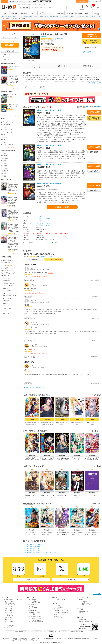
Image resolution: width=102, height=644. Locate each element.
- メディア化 (7, 619)
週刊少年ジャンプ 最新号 (47, 458)
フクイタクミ (6, 168)
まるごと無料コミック (8, 268)
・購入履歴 (31, 606)
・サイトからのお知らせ (35, 620)
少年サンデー (58, 16)
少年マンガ (44, 16)
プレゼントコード (8, 311)
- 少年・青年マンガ (9, 601)
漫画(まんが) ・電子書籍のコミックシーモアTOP (15, 16)
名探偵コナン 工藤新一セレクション (13, 106)
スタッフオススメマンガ (9, 296)
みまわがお (50, 424)
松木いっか (92, 497)
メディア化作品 (7, 291)
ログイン (94, 1)
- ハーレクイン (8, 614)
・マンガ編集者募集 (84, 603)
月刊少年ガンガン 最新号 (92, 458)
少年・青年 (14, 13)
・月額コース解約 (33, 611)
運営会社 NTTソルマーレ (82, 632)
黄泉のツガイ (77, 495)
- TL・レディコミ (9, 607)
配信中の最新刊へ (88, 52)
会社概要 (16, 632)
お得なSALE (6, 278)
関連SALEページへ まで (36, 94)
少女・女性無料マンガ (8, 270)
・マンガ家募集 (82, 601)
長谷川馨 (10, 202)
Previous (24, 409)
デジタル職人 (11, 204)
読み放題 (12, 1)
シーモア (5, 1)
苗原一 (59, 534)
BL (33, 13)
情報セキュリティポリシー (41, 632)
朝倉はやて (47, 497)
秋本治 (4, 173)
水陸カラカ (50, 534)
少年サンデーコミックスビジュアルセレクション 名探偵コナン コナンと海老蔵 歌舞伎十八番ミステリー (13, 81)
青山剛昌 (10, 108)
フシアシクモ (62, 424)
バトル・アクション (8, 130)
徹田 (52, 497)
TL (51, 13)
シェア (48, 243)
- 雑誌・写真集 (8, 610)
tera (42, 497)
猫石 (14, 232)
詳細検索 (5, 303)
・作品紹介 (81, 599)
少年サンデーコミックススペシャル (73, 16)
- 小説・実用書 (8, 612)
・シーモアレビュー (9, 627)
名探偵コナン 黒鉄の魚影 (13, 67)
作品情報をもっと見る (95, 83)
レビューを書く (46, 41)
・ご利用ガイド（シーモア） (61, 611)
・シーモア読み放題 (9, 625)
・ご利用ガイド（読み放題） (61, 613)
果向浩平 (10, 96)
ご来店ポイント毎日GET (9, 283)
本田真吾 (5, 156)
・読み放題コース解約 (34, 612)
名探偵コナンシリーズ (43, 225)
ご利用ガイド (6, 54)
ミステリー (34, 87)
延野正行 (44, 534)
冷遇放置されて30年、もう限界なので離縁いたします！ (13, 199)
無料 (26, 87)
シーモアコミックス (42, 13)
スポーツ (5, 137)
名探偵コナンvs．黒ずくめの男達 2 (49, 145)
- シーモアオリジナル (10, 616)
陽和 (93, 534)
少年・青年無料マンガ (8, 273)
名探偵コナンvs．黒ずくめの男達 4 (49, 184)
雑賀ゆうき (88, 534)
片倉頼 (92, 424)
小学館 (51, 16)
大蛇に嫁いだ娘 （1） (62, 423)
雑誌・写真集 (78, 13)
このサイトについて (66, 632)
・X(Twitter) (81, 613)
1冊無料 (62, 420)
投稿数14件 (52, 39)
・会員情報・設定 (33, 604)
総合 (5, 13)
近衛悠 (9, 191)
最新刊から (98, 107)
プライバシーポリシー (29, 632)
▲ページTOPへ (97, 594)
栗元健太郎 (5, 158)
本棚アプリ (6, 314)
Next (100, 410)
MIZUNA (34, 497)
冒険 (4, 135)
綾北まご (10, 217)
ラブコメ (5, 127)
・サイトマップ (57, 618)
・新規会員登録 (32, 599)
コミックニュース (8, 306)
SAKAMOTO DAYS (62, 495)
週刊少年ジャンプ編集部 (47, 460)
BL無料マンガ (6, 276)
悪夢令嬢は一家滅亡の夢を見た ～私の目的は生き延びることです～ (13, 187)
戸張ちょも (28, 497)
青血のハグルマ (11, 95)
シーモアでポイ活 (8, 286)
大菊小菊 (14, 191)
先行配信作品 (6, 281)
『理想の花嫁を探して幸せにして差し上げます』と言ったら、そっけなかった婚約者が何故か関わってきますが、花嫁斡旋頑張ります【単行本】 (13, 243)
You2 (77, 424)
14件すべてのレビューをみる (35, 388)
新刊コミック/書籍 (7, 260)
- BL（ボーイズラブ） (10, 605)
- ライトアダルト (9, 621)
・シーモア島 (57, 605)
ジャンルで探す (24, 8)
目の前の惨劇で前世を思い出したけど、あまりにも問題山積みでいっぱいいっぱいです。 (13, 227)
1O (17, 202)
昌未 (9, 219)
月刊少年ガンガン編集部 (92, 460)
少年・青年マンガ (35, 16)
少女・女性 (24, 13)
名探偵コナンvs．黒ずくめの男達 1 (49, 110)
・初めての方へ (57, 609)
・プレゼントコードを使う (35, 618)
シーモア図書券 (7, 308)
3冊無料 (32, 420)
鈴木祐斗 (62, 497)
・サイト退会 (32, 614)
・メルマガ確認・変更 (34, 603)
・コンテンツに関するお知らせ (37, 622)
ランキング (7, 265)
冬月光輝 (15, 217)
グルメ (4, 142)
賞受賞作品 (6, 288)
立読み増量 (47, 420)
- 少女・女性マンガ (9, 603)
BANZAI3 (64, 534)
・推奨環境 (56, 616)
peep (14, 202)
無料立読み (32, 455)
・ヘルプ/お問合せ (58, 607)
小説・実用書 (69, 13)
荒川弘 (4, 153)
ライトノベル (60, 13)
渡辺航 (4, 161)
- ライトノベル (8, 609)
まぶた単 (10, 232)
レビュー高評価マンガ (9, 298)
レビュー (20, 1)
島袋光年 (5, 176)
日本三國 (92, 495)
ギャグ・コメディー (8, 132)
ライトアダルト (97, 13)
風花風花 (27, 424)
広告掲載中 (43, 87)
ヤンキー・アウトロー (8, 145)
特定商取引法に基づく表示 (54, 632)
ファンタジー (6, 125)
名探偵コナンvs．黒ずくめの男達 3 (49, 165)
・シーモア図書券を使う (35, 617)
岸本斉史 (5, 166)
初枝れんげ (44, 424)
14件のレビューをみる (46, 256)
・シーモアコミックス (84, 605)
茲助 (17, 232)
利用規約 (21, 632)
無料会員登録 (82, 1)
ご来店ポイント (31, 580)
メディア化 (88, 13)
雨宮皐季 (10, 249)
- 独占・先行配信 (9, 618)
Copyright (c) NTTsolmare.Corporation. (51, 642)
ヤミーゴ (97, 534)
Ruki (38, 497)
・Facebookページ (83, 611)
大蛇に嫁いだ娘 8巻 (77, 458)
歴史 (4, 140)
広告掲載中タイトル (8, 301)
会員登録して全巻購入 (62, 207)
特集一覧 (5, 293)
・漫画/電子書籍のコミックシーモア (13, 599)
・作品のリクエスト (59, 614)
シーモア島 (27, 1)
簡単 (86, 107)
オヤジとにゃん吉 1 (92, 423)
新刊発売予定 (6, 263)
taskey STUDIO (12, 205)
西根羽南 (15, 249)
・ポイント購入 (32, 601)
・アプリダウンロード (59, 599)
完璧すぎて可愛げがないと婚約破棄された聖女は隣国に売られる (13, 213)
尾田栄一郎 (5, 171)
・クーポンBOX (32, 608)
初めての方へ (6, 57)
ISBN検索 (73, 632)
